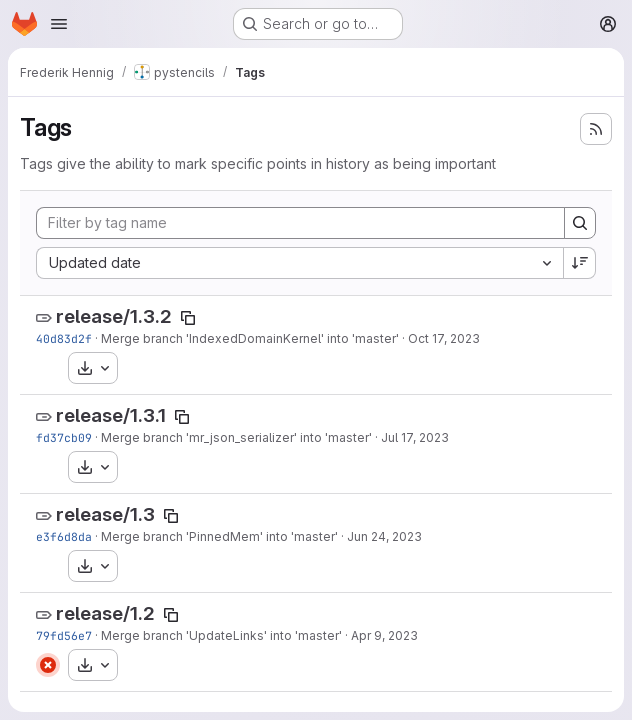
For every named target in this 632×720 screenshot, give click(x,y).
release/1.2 (105, 613)
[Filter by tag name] (300, 223)
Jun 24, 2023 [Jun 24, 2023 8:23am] (384, 536)
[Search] (580, 223)
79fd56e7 (64, 635)
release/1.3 (105, 514)
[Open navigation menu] (59, 24)
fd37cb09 (64, 437)
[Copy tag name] (188, 318)
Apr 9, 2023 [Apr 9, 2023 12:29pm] (384, 635)
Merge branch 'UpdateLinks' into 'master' (221, 635)
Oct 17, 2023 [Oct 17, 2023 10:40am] (444, 338)
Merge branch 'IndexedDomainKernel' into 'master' (250, 338)
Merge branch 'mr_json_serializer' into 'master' (236, 437)
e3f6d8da (64, 536)
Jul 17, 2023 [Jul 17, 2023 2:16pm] (415, 437)
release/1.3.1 (111, 415)
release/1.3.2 (114, 316)
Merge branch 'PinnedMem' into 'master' (219, 536)
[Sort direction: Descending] (580, 263)
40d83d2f (64, 338)
